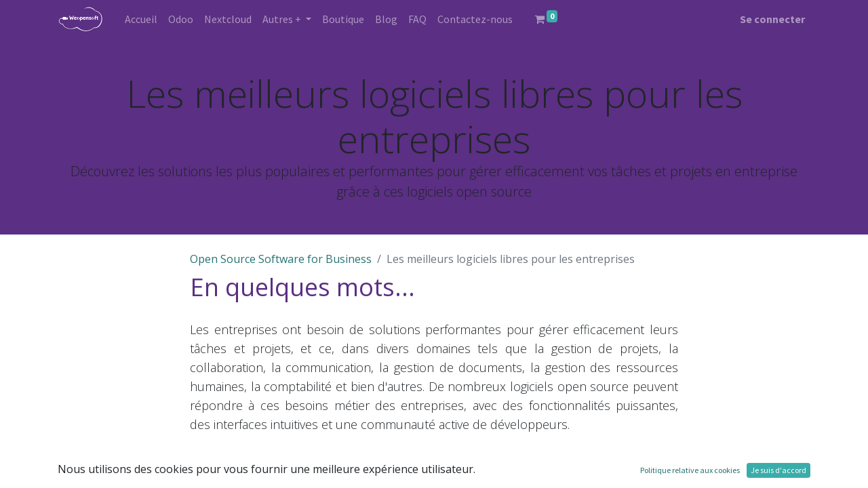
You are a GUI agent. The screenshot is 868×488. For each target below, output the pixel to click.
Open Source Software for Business (281, 259)
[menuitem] (141, 19)
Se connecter (772, 19)
